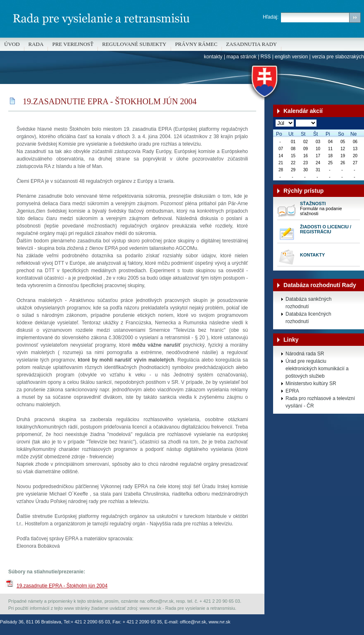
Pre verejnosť (73, 44)
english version (291, 57)
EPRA (292, 391)
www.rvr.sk (220, 622)
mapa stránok (241, 57)
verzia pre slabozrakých (338, 57)
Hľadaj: (271, 17)
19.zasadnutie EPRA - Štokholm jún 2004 (62, 586)
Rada (36, 44)
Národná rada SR (305, 354)
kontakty (213, 57)
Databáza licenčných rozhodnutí (308, 318)
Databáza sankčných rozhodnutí (308, 303)
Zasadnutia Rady (251, 44)
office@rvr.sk (193, 622)
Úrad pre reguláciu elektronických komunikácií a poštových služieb (317, 369)
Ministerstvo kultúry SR (311, 383)
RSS (266, 57)
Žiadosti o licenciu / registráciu (326, 229)
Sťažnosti (313, 204)
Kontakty (312, 255)
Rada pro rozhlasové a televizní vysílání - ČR (320, 402)
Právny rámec (196, 44)
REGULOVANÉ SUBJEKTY (134, 44)
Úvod (12, 44)
